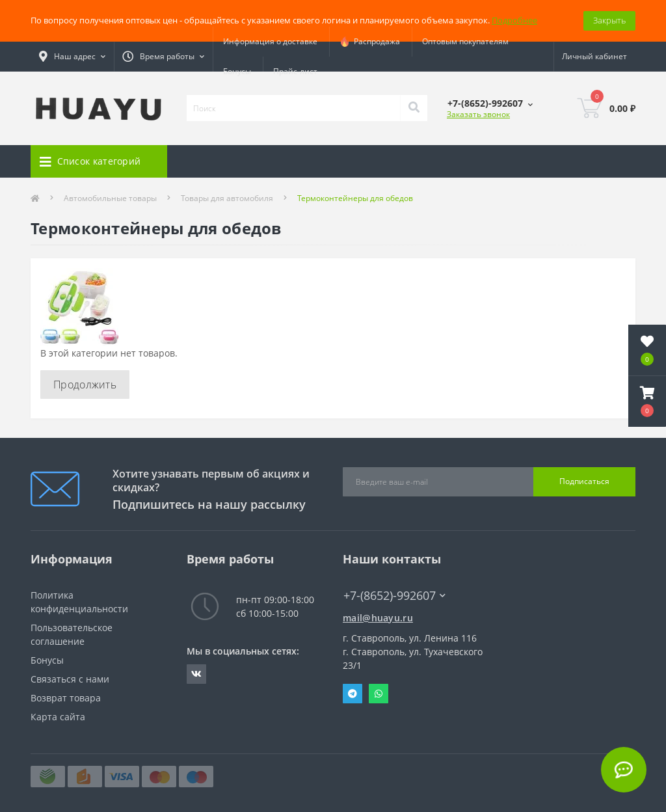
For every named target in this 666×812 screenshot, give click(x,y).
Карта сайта (58, 717)
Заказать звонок (478, 114)
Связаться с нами (70, 679)
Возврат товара (66, 698)
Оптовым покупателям (465, 41)
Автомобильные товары (110, 198)
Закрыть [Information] (609, 20)
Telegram (353, 694)
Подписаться (584, 481)
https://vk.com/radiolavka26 (196, 674)
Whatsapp (379, 694)
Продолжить (85, 385)
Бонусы (237, 71)
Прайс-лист (295, 71)
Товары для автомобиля (227, 198)
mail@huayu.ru (378, 618)
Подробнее (514, 20)
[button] (647, 401)
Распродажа (370, 42)
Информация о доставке (270, 41)
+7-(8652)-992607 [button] (394, 596)
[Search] (414, 108)
